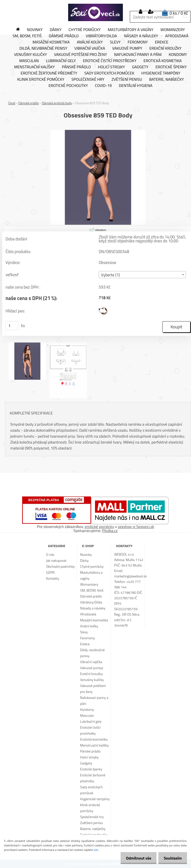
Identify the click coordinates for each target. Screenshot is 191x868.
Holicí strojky (112, 67)
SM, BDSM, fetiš (27, 36)
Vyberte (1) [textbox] (110, 275)
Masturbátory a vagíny (130, 30)
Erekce (162, 42)
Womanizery (173, 30)
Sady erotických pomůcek (109, 73)
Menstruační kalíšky (34, 67)
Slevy (115, 42)
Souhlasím (172, 858)
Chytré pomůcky (85, 30)
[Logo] (95, 12)
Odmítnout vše (136, 858)
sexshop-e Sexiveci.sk (136, 527)
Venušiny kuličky (30, 55)
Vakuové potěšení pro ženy (80, 55)
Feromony (138, 42)
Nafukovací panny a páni (138, 55)
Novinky (35, 30)
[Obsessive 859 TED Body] (98, 132)
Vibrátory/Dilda (101, 36)
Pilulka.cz (110, 530)
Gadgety (140, 67)
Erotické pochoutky (68, 86)
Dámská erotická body (57, 103)
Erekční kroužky (165, 48)
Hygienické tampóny (161, 73)
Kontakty (52, 578)
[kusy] (12, 326)
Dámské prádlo (64, 36)
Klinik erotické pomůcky (41, 79)
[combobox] (142, 275)
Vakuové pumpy (127, 48)
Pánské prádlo (76, 67)
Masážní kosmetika (51, 42)
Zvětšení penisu (127, 79)
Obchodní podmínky (60, 566)
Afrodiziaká (88, 614)
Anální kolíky (90, 42)
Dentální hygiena (136, 86)
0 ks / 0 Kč (179, 13)
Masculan (29, 61)
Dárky (56, 30)
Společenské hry (88, 79)
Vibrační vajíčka (90, 48)
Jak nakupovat (56, 560)
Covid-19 (103, 86)
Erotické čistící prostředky (110, 61)
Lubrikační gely (61, 61)
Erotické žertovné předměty (49, 73)
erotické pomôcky (99, 527)
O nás (50, 554)
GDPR (50, 572)
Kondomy (178, 55)
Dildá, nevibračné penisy (43, 48)
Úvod (12, 103)
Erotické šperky (171, 67)
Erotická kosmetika (163, 61)
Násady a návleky (141, 36)
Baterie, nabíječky (167, 79)
